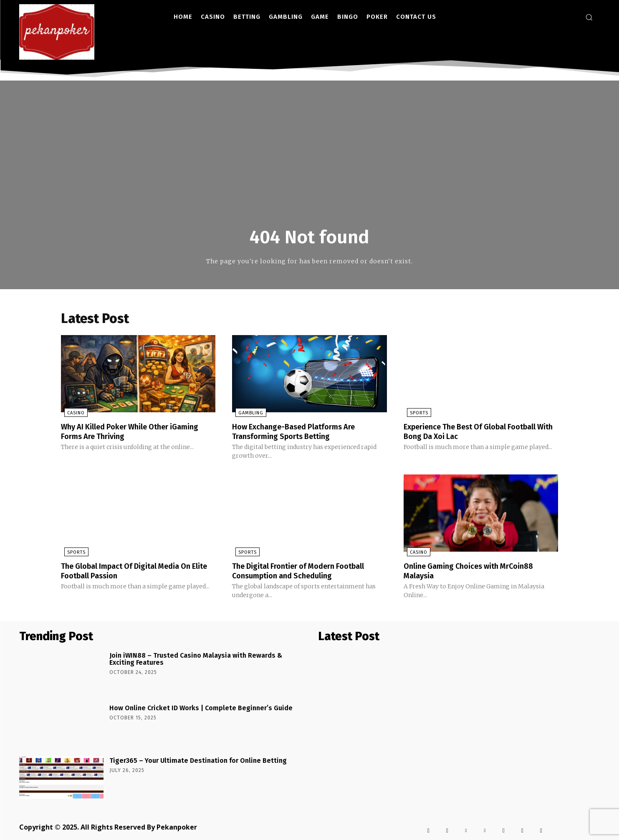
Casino (73, 414)
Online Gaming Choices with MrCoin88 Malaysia (476, 571)
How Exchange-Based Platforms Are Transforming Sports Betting (300, 432)
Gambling (248, 414)
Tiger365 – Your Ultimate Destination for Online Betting (198, 761)
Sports (416, 414)
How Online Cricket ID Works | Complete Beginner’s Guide (201, 708)
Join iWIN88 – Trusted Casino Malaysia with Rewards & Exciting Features (196, 659)
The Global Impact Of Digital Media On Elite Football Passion (134, 571)
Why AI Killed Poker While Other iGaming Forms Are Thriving (138, 432)
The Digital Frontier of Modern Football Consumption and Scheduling (306, 571)
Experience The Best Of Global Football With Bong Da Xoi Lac (479, 432)
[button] (589, 17)
